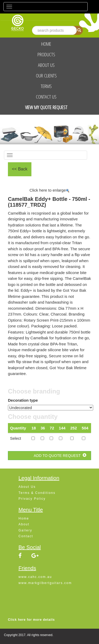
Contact (26, 536)
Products (46, 54)
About (24, 524)
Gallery (25, 530)
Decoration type (23, 400)
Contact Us (46, 97)
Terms (46, 86)
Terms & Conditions (37, 493)
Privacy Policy (32, 499)
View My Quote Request (46, 107)
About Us (46, 65)
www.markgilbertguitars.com (45, 583)
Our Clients (46, 76)
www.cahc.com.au (35, 577)
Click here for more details (31, 620)
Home (46, 44)
